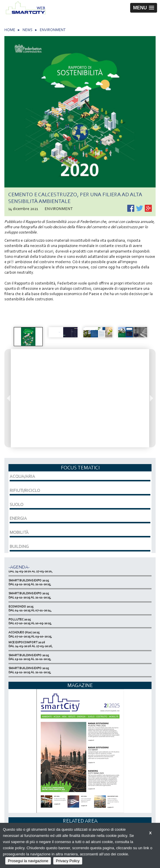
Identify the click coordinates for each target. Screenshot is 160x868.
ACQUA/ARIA (22, 476)
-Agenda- (19, 567)
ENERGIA (18, 518)
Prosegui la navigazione (28, 861)
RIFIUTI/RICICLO (25, 490)
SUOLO (17, 505)
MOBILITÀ (19, 532)
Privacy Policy (68, 861)
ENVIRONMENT (53, 30)
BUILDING (19, 546)
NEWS (27, 30)
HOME (10, 30)
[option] (28, 337)
